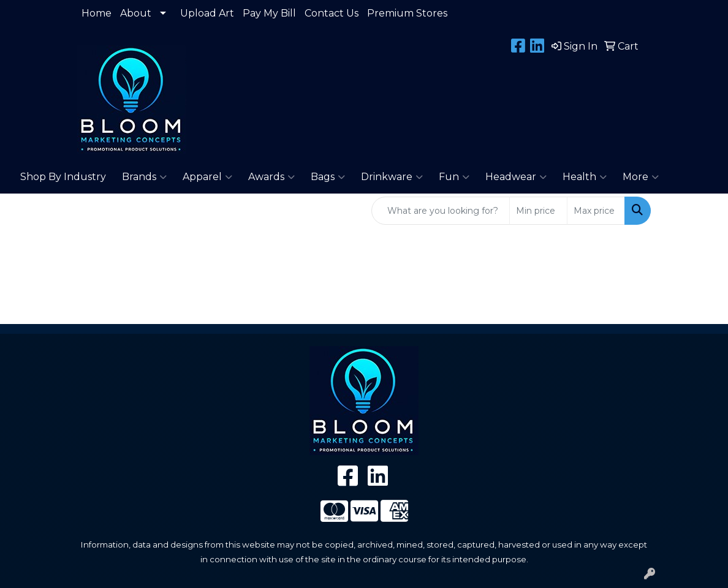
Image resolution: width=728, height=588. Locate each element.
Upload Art (207, 13)
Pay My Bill (269, 13)
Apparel (207, 177)
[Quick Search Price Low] (538, 211)
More (641, 177)
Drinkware (392, 177)
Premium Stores (407, 13)
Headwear (516, 177)
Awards (271, 177)
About (136, 13)
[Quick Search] (441, 211)
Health (585, 177)
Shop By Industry (63, 177)
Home (97, 13)
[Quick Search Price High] (596, 211)
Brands (144, 177)
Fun (454, 177)
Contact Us (332, 13)
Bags (328, 177)
